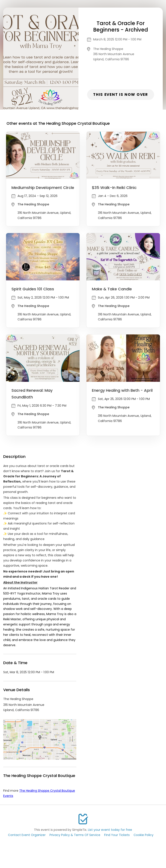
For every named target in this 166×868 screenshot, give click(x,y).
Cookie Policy (144, 835)
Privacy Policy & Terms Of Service (75, 835)
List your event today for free (110, 830)
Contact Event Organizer (27, 835)
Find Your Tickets (117, 835)
